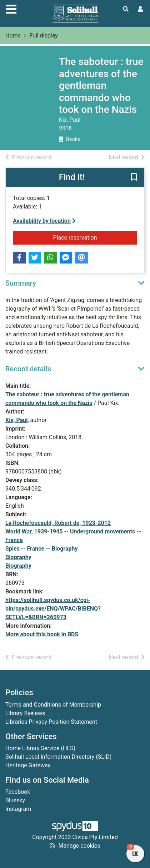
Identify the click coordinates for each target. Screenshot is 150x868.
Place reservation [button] (95, 237)
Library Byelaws (25, 713)
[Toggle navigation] (11, 8)
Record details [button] (28, 369)
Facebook (18, 792)
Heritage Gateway (28, 765)
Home (13, 36)
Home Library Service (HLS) (40, 748)
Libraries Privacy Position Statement (51, 722)
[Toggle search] (126, 9)
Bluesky (15, 800)
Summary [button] (21, 283)
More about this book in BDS (42, 634)
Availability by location (44, 221)
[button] (134, 178)
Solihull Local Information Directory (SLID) (58, 757)
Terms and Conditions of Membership (53, 705)
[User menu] (140, 9)
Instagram (18, 809)
